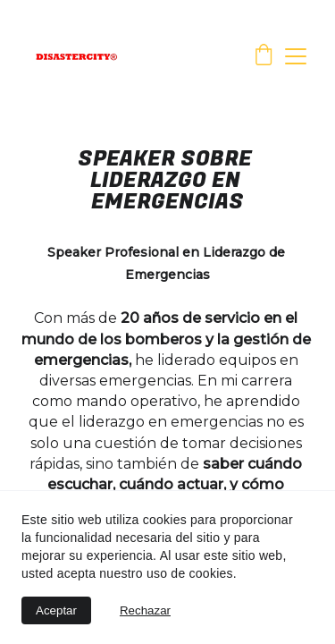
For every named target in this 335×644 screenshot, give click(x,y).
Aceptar (56, 610)
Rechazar (145, 610)
